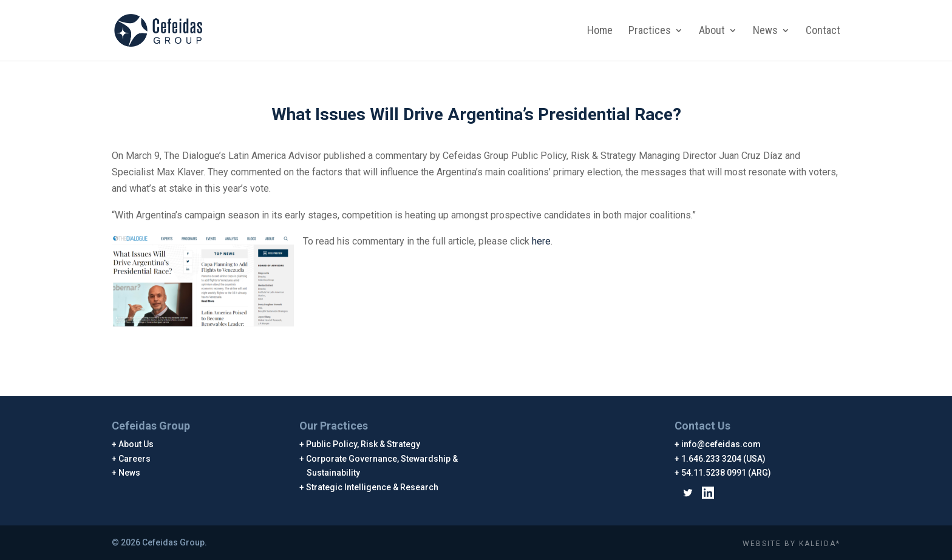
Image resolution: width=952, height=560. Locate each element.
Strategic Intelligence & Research (372, 487)
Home (600, 31)
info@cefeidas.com (721, 444)
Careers (135, 459)
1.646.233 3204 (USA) (724, 459)
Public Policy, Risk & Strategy (363, 444)
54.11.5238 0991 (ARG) (726, 473)
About (712, 31)
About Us (136, 444)
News (765, 31)
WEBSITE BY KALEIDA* (791, 544)
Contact (823, 31)
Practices (650, 31)
